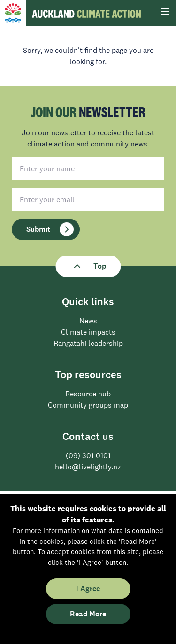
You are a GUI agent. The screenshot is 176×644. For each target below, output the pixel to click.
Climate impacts (88, 332)
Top (88, 266)
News (88, 321)
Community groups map (88, 405)
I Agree (88, 589)
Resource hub (88, 394)
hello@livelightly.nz (88, 467)
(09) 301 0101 (88, 455)
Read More (88, 614)
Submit (50, 229)
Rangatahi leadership (88, 343)
